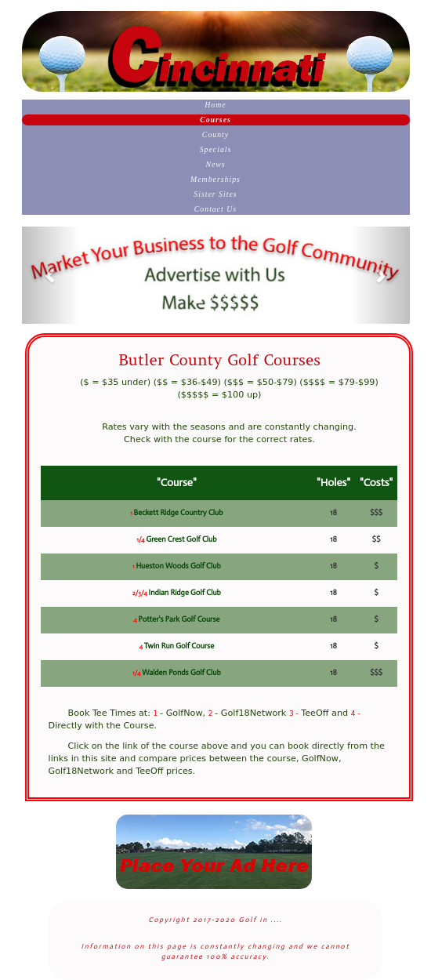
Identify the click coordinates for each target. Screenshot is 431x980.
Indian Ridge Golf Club (185, 593)
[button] (51, 275)
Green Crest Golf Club (181, 539)
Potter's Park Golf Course (179, 619)
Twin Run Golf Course (179, 646)
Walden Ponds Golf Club (181, 673)
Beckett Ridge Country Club (179, 513)
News (215, 164)
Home (215, 105)
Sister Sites (215, 194)
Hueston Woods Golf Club (178, 566)
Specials (216, 149)
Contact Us (215, 209)
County (215, 134)
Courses (215, 120)
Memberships (215, 179)
